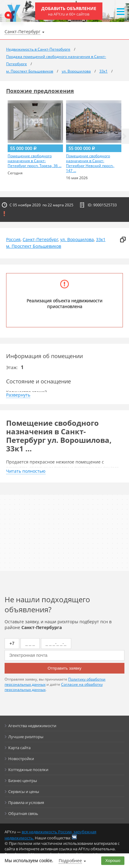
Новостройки (21, 759)
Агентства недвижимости (32, 726)
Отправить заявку (64, 668)
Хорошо (113, 861)
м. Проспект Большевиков (34, 246)
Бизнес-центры (23, 781)
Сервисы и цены (24, 792)
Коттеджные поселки (28, 770)
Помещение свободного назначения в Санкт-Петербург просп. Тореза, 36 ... (35, 161)
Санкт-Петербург (40, 239)
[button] (124, 136)
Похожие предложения (40, 91)
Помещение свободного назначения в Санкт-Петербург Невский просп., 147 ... (90, 163)
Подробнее (70, 861)
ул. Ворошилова (77, 239)
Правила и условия (26, 802)
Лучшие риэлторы (26, 737)
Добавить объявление (69, 11)
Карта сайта (19, 748)
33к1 (101, 239)
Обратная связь (23, 813)
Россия (13, 239)
